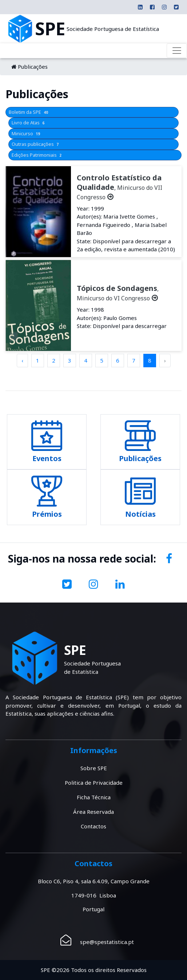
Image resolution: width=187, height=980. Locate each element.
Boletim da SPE (29, 112)
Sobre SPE (94, 768)
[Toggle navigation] (177, 51)
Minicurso (27, 133)
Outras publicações (36, 144)
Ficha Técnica (94, 797)
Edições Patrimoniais (37, 155)
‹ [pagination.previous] (22, 360)
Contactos (93, 826)
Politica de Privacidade (94, 783)
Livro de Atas (29, 123)
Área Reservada (93, 812)
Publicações (33, 67)
